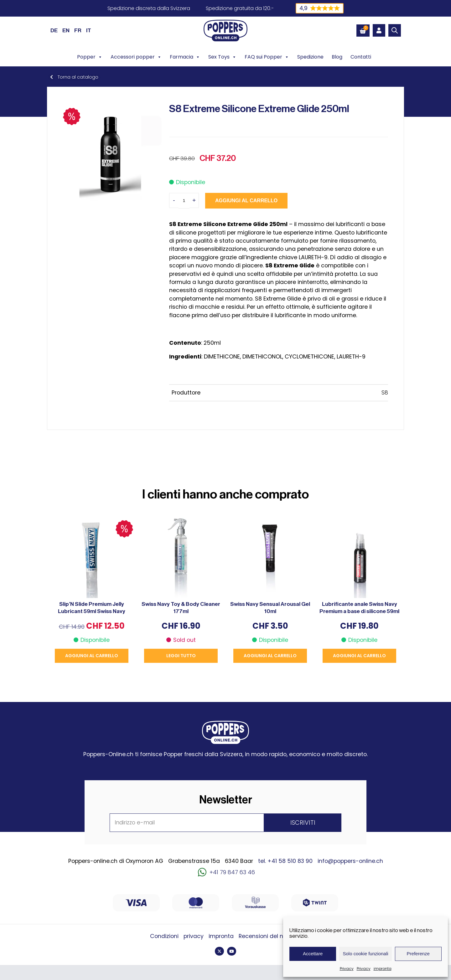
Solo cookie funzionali (365, 954)
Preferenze (418, 954)
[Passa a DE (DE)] (54, 30)
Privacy (347, 969)
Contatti (361, 57)
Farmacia (185, 57)
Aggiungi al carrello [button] (92, 656)
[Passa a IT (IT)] (89, 30)
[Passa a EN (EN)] (66, 30)
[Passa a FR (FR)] (78, 30)
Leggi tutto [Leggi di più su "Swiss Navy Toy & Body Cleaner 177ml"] (181, 656)
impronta (383, 969)
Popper (90, 57)
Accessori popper (136, 57)
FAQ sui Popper (267, 57)
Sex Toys (222, 57)
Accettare (313, 954)
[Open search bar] (395, 30)
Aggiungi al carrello (246, 201)
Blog (337, 57)
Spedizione (310, 57)
